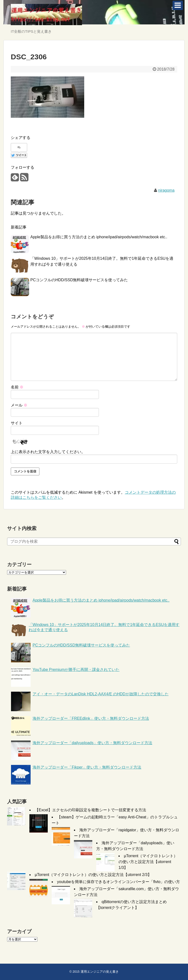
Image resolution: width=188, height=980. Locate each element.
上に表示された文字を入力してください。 (48, 452)
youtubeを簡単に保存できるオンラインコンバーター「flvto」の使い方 (118, 882)
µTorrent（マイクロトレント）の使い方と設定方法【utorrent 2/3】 (93, 875)
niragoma (166, 190)
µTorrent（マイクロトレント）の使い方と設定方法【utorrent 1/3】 (148, 862)
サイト (17, 423)
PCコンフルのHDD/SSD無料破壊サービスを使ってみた (79, 280)
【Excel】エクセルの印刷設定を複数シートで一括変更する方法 (90, 810)
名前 (17, 387)
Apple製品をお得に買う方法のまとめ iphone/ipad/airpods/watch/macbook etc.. (99, 237)
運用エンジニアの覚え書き (100, 972)
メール (19, 405)
